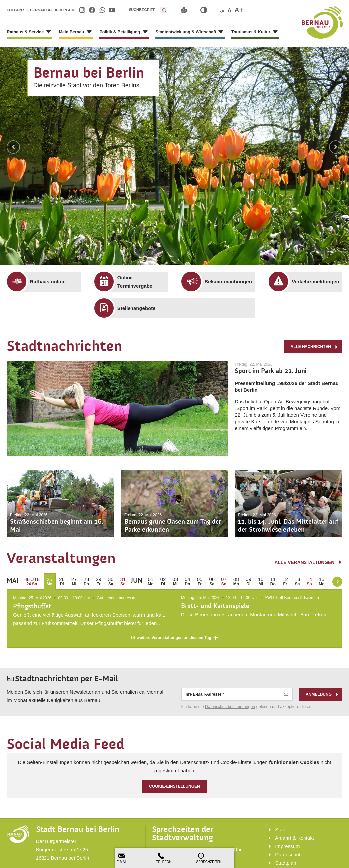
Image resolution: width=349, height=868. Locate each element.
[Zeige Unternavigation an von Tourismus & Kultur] (265, 33)
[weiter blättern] (337, 582)
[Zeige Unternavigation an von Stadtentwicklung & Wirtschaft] (213, 33)
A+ (239, 10)
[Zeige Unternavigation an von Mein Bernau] (86, 33)
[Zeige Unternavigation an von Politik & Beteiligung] (140, 33)
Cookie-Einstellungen (174, 787)
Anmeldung (322, 695)
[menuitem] (82, 10)
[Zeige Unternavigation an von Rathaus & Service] (46, 33)
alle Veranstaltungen (308, 562)
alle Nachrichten (314, 346)
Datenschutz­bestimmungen (230, 707)
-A (222, 11)
